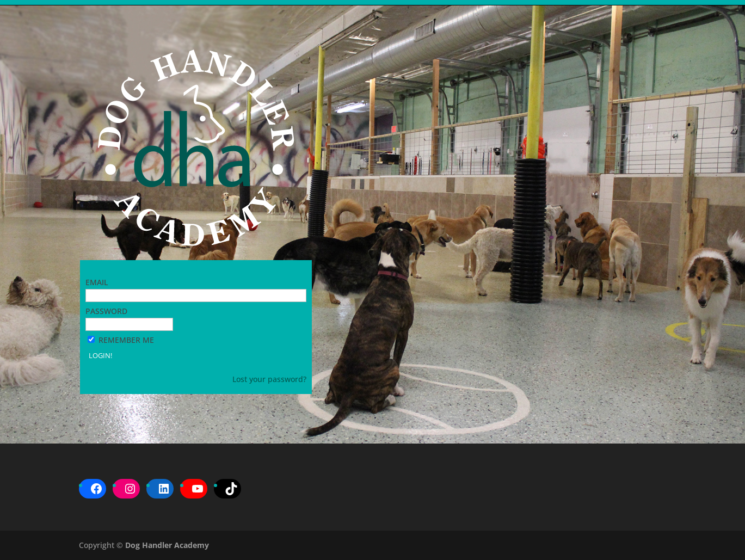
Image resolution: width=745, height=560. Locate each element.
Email (97, 282)
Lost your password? (269, 379)
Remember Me (126, 340)
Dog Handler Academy (167, 545)
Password (106, 311)
